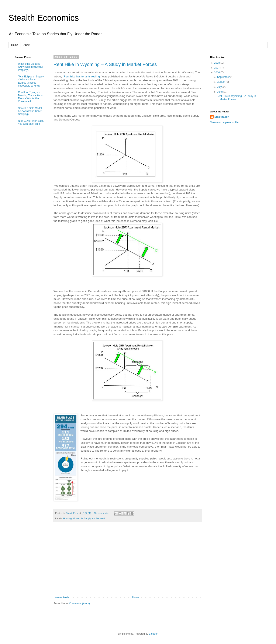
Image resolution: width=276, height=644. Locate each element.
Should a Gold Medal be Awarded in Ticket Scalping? (30, 111)
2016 (217, 73)
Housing (68, 518)
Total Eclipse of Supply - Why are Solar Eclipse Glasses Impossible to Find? (31, 81)
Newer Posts (62, 597)
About (27, 45)
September (224, 77)
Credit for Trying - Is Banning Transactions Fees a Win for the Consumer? (30, 97)
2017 (217, 68)
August (222, 82)
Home (15, 45)
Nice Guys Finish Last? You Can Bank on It (31, 122)
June (220, 92)
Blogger (153, 634)
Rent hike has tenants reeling (82, 76)
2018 (217, 63)
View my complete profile (224, 122)
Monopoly (78, 518)
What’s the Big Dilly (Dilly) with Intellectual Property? (30, 67)
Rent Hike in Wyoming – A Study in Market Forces (105, 64)
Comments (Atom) (79, 603)
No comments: (102, 513)
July (220, 87)
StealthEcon (222, 117)
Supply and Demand (94, 518)
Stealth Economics (44, 18)
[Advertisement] (127, 561)
